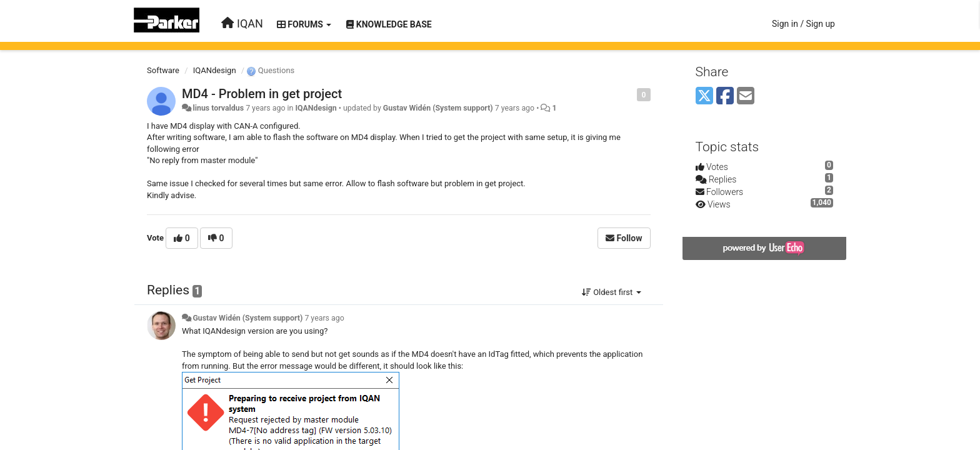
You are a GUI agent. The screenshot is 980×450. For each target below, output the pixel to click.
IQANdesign (215, 70)
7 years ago (324, 318)
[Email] (746, 97)
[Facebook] (725, 97)
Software (163, 70)
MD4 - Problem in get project (262, 94)
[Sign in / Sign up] (803, 24)
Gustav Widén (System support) (438, 108)
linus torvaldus (218, 108)
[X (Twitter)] (704, 97)
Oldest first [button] (612, 292)
